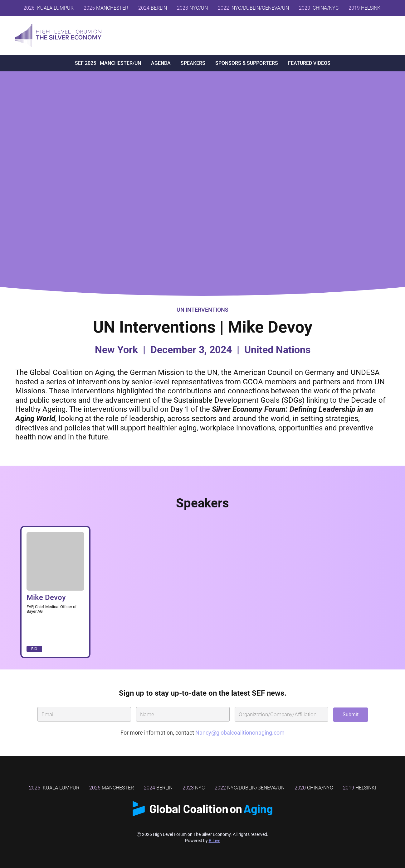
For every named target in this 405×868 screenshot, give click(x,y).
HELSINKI (365, 8)
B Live (215, 841)
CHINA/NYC (319, 8)
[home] (58, 36)
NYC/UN (192, 8)
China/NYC (314, 788)
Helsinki (359, 788)
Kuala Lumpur (49, 8)
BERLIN (153, 8)
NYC (194, 788)
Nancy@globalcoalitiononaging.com (240, 733)
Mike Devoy (46, 597)
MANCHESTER (106, 8)
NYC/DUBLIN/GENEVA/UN (253, 8)
